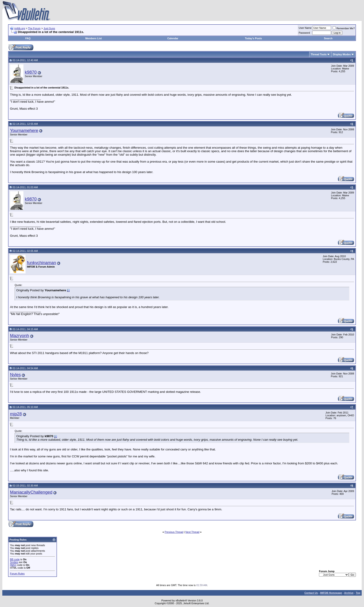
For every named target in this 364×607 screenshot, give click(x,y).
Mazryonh (19, 336)
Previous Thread (174, 532)
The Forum (34, 28)
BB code (15, 559)
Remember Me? (344, 28)
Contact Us (311, 593)
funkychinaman (41, 263)
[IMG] (13, 565)
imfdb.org (20, 28)
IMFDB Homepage (331, 593)
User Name (305, 28)
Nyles (15, 375)
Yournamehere (24, 130)
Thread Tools (319, 54)
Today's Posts (253, 38)
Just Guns (49, 28)
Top (358, 593)
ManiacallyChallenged (31, 492)
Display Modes (342, 54)
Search (328, 38)
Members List (93, 38)
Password (304, 33)
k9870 (31, 72)
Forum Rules (17, 574)
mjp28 (16, 414)
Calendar (173, 38)
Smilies (14, 562)
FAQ (28, 38)
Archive (349, 593)
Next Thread (192, 532)
